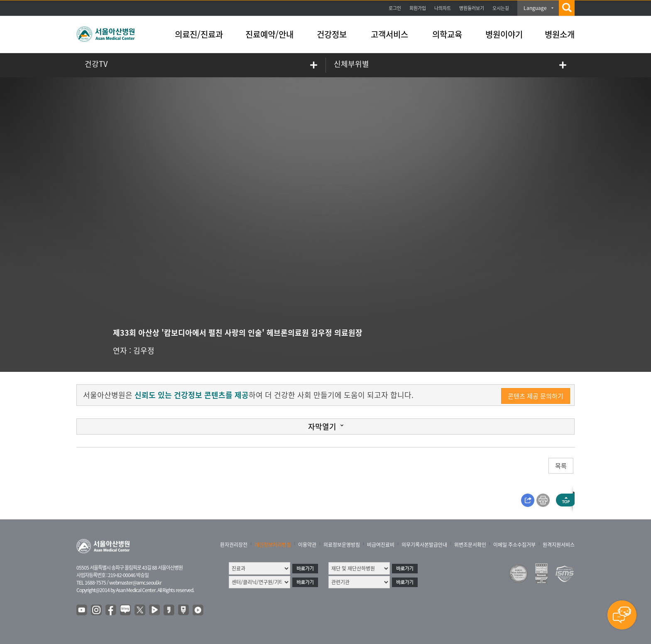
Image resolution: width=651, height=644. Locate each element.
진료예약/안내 (269, 34)
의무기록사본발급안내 (424, 545)
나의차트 (443, 8)
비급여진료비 (381, 545)
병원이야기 (504, 34)
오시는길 (501, 8)
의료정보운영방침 (342, 545)
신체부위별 (351, 64)
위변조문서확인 (470, 545)
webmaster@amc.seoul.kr (135, 583)
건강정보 (332, 34)
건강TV (96, 64)
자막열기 (322, 426)
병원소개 (560, 34)
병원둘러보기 (472, 8)
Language (535, 8)
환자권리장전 (234, 545)
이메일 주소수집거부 (514, 545)
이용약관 (307, 545)
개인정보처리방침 (273, 545)
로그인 (395, 8)
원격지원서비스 (559, 545)
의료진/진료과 (199, 34)
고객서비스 (389, 34)
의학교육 (447, 34)
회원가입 (418, 8)
